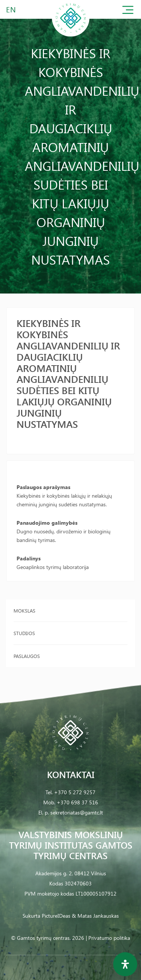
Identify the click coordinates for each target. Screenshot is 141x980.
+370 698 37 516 (77, 802)
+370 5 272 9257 (75, 792)
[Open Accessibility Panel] (125, 964)
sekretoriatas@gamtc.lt (77, 812)
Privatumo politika (109, 938)
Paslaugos (27, 656)
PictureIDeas (56, 916)
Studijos (24, 633)
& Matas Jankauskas (95, 916)
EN (11, 9)
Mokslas (24, 610)
